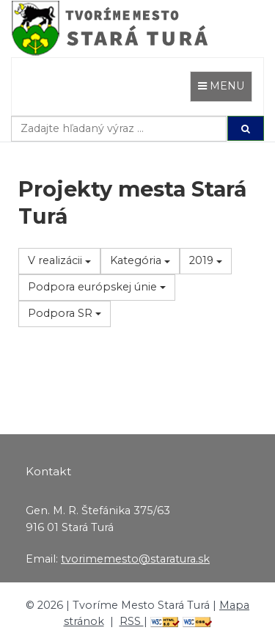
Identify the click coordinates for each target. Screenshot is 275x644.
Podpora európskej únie (97, 287)
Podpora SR (65, 313)
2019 (206, 260)
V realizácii (59, 260)
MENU (225, 85)
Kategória (140, 260)
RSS (132, 621)
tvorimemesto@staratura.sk (135, 559)
